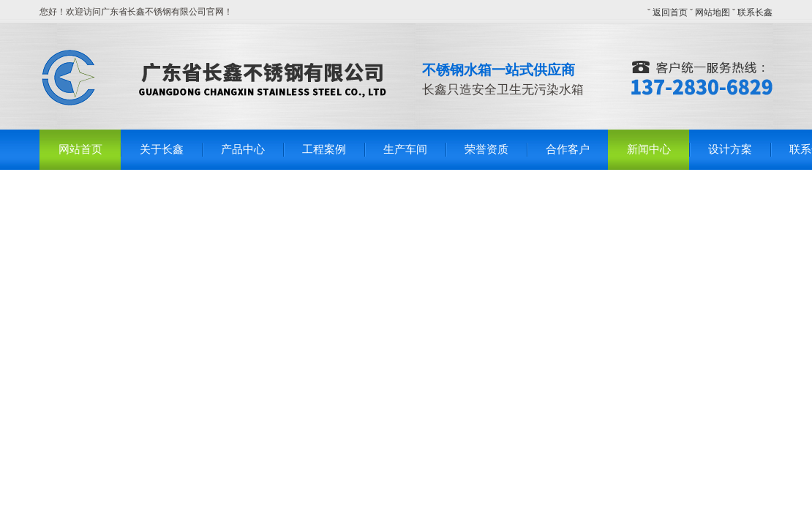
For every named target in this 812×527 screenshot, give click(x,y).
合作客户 (568, 149)
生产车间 (405, 149)
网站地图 (713, 12)
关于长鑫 (162, 149)
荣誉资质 (486, 149)
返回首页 (670, 12)
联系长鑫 (755, 12)
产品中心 (243, 149)
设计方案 (730, 149)
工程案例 (324, 149)
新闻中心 (649, 149)
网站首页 (80, 149)
